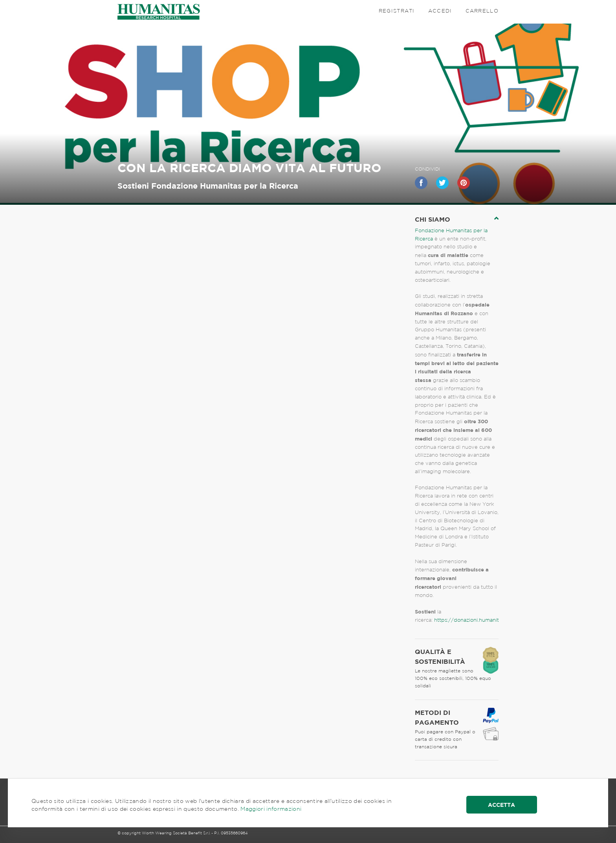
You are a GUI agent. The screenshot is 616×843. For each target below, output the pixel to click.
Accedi (440, 11)
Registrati (397, 11)
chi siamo (433, 219)
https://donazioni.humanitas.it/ (473, 620)
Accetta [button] (501, 805)
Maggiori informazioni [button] (271, 809)
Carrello (482, 11)
